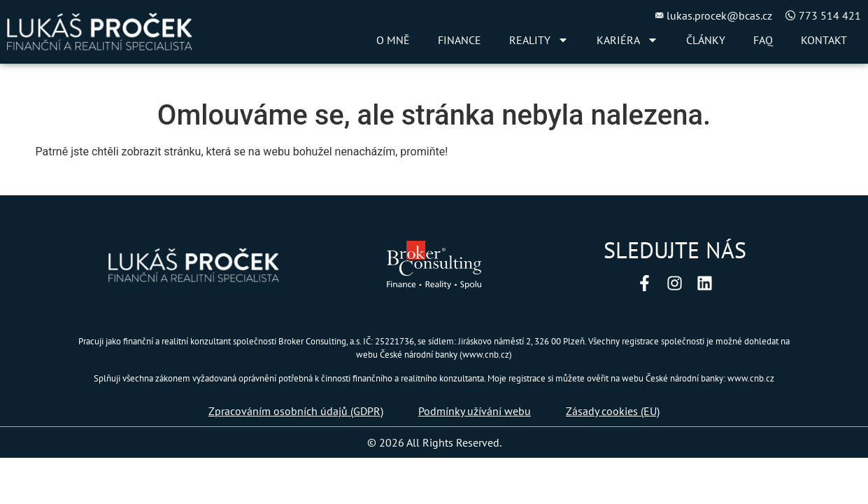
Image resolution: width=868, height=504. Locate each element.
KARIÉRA (627, 40)
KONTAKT (824, 40)
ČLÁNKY (706, 40)
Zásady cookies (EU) (613, 411)
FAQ (763, 40)
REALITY (539, 40)
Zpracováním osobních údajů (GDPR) (296, 411)
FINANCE (460, 40)
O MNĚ (393, 40)
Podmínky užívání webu (475, 411)
